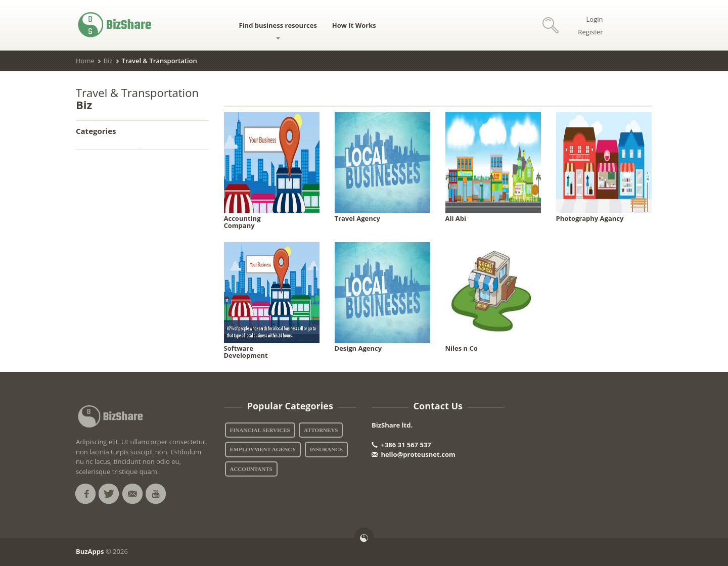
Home (85, 61)
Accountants (251, 469)
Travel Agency (357, 218)
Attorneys (321, 430)
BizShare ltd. (392, 425)
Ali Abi (456, 218)
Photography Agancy (590, 218)
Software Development (246, 352)
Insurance (326, 449)
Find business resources (278, 30)
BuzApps (90, 551)
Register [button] (590, 32)
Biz (108, 61)
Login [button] (595, 19)
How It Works (354, 25)
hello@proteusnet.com (414, 454)
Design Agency (358, 348)
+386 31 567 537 (401, 445)
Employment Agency (263, 449)
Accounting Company (242, 222)
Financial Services (260, 430)
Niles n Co (462, 348)
